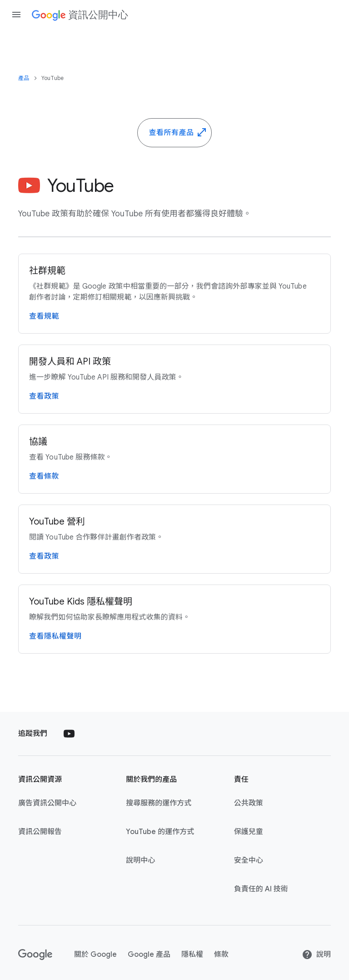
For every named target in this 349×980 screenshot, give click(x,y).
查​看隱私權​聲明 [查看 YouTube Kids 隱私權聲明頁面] (55, 636)
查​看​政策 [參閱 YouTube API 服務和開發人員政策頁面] (44, 396)
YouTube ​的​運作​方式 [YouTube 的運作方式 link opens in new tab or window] (160, 832)
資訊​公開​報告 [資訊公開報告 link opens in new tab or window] (40, 832)
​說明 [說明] (316, 955)
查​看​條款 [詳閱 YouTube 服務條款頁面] (44, 476)
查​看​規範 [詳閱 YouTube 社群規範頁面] (44, 316)
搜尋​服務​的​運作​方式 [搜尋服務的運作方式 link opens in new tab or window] (159, 803)
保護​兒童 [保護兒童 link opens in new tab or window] (249, 832)
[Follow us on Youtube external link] (69, 734)
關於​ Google (95, 955)
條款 (221, 955)
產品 (24, 78)
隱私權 (192, 955)
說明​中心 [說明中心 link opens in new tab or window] (140, 860)
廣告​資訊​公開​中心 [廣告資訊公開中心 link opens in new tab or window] (47, 803)
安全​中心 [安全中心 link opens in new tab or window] (249, 860)
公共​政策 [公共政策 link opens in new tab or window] (249, 803)
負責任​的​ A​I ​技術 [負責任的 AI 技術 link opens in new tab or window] (261, 889)
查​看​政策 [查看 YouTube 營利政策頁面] (44, 556)
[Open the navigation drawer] (16, 15)
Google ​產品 (149, 955)
